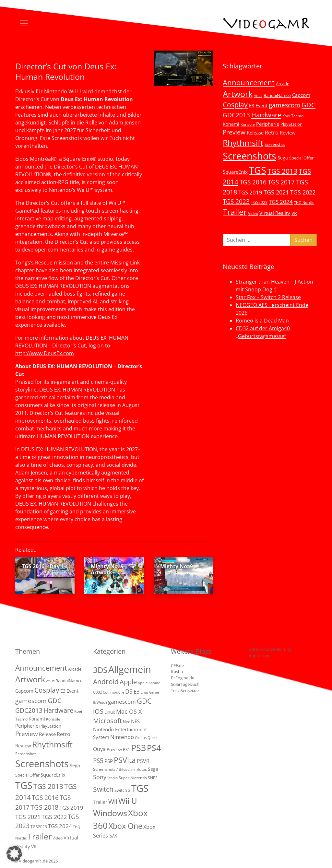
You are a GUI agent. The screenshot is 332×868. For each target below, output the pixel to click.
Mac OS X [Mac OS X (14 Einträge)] (129, 711)
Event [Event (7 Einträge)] (261, 106)
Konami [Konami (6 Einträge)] (231, 124)
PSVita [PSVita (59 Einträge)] (125, 760)
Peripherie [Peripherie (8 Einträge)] (268, 124)
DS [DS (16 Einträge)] (129, 691)
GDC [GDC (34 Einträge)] (308, 105)
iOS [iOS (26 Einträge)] (98, 711)
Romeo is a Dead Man (262, 321)
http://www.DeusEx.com (45, 353)
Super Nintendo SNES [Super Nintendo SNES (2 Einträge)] (138, 778)
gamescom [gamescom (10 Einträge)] (122, 702)
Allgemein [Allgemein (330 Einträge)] (130, 669)
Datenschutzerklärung (270, 649)
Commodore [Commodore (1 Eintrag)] (113, 692)
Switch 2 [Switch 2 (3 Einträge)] (122, 790)
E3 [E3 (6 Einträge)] (252, 106)
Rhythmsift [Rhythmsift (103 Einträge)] (243, 143)
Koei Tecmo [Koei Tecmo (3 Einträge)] (293, 116)
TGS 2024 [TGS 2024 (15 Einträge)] (281, 202)
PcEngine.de (183, 678)
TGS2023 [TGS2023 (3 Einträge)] (259, 202)
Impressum (260, 656)
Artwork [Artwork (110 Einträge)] (238, 94)
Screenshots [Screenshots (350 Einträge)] (249, 156)
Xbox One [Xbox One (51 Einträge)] (125, 826)
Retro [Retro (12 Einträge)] (272, 133)
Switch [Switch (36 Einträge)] (103, 789)
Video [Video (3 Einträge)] (253, 213)
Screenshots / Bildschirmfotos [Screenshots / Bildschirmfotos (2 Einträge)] (120, 769)
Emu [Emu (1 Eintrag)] (144, 692)
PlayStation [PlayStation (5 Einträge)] (291, 124)
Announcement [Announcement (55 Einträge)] (249, 82)
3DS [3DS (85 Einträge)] (100, 670)
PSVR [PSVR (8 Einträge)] (143, 761)
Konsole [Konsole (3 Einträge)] (248, 124)
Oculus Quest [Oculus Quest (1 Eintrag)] (146, 738)
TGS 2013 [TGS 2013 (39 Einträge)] (282, 171)
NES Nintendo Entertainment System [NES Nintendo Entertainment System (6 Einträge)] (120, 729)
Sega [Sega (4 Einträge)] (153, 769)
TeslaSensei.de (185, 690)
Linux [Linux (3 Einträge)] (110, 712)
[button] (14, 854)
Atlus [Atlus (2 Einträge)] (258, 96)
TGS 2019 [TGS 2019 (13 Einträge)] (250, 192)
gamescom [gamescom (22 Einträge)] (285, 105)
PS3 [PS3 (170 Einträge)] (138, 748)
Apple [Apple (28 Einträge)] (128, 682)
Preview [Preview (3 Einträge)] (114, 749)
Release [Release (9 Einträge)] (255, 133)
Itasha (177, 672)
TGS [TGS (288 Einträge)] (140, 788)
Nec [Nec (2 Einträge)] (126, 722)
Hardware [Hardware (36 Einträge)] (266, 115)
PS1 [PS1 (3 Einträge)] (126, 749)
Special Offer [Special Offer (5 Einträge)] (301, 158)
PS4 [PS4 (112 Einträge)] (154, 748)
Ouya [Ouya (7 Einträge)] (99, 749)
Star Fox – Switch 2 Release (268, 297)
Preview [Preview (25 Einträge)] (234, 132)
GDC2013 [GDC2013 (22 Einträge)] (236, 115)
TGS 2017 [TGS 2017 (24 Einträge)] (281, 182)
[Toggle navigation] (24, 23)
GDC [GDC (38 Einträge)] (144, 701)
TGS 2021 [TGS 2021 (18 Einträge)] (276, 192)
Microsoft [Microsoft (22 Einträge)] (107, 721)
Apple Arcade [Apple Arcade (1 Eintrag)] (149, 683)
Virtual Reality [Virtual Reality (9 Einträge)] (275, 213)
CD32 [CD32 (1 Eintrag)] (97, 692)
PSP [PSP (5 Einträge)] (109, 761)
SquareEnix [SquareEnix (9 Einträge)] (235, 172)
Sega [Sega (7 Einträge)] (283, 158)
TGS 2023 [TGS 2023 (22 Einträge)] (236, 201)
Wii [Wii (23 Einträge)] (113, 801)
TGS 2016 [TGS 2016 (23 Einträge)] (253, 182)
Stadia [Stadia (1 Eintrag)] (113, 778)
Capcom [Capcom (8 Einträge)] (301, 95)
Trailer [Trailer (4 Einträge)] (100, 802)
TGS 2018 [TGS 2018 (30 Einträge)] (44, 807)
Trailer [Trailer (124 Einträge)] (235, 212)
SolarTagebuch (185, 684)
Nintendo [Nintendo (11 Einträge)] (122, 737)
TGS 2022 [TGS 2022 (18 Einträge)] (303, 192)
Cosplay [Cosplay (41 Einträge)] (235, 105)
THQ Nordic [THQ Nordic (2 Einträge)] (304, 203)
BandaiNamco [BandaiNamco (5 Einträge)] (277, 95)
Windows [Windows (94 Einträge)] (110, 813)
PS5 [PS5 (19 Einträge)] (98, 761)
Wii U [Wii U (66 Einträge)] (128, 801)
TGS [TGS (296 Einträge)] (258, 170)
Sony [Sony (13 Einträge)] (100, 777)
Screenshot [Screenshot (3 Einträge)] (275, 144)
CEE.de (177, 665)
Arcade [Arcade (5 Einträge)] (283, 84)
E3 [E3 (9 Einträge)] (137, 692)
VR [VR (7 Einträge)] (294, 213)
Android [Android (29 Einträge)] (106, 682)
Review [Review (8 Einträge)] (288, 133)
